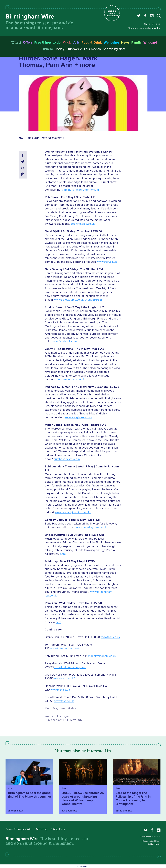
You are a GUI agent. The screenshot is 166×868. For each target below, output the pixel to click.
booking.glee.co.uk (83, 224)
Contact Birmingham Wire (19, 829)
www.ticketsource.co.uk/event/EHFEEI (78, 300)
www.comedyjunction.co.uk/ (73, 512)
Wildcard (150, 42)
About (147, 24)
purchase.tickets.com (67, 459)
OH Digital (156, 844)
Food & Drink (92, 42)
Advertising (41, 829)
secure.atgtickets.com (78, 417)
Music (67, 42)
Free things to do (47, 42)
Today (60, 49)
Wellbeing (111, 42)
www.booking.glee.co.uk (91, 527)
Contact (156, 24)
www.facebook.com (64, 341)
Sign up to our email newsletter (144, 28)
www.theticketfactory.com (70, 667)
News (125, 42)
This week (74, 49)
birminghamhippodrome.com (80, 190)
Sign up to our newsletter (112, 13)
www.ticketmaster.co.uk (65, 649)
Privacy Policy (58, 829)
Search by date (114, 49)
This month (92, 49)
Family (136, 42)
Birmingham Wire (30, 17)
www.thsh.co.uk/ (64, 679)
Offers (28, 42)
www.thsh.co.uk (107, 262)
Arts (76, 42)
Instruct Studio (155, 841)
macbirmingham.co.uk (71, 380)
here (63, 554)
